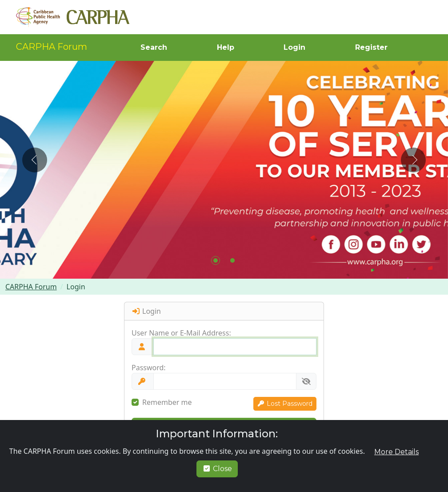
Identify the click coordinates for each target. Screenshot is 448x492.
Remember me (167, 402)
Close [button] (217, 469)
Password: (149, 368)
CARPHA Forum (52, 47)
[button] (153, 48)
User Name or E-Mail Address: (181, 333)
